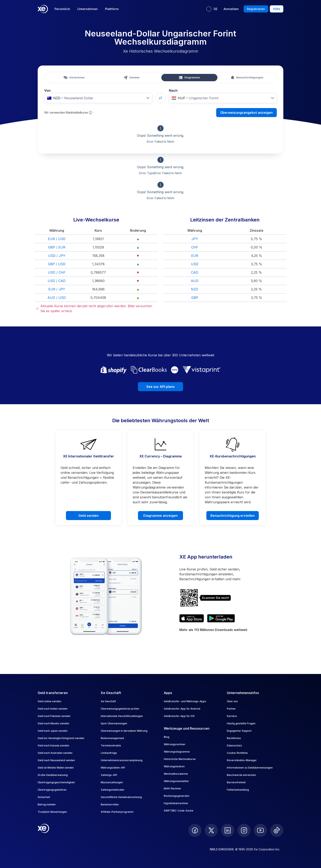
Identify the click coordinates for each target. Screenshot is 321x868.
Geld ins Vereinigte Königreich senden (61, 738)
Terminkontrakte (111, 746)
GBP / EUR (57, 247)
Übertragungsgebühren (52, 790)
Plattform (112, 9)
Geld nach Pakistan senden (54, 716)
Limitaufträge (109, 753)
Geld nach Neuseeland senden (56, 760)
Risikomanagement (112, 738)
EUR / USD (57, 239)
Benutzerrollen (110, 804)
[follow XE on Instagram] (244, 830)
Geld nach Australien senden (55, 753)
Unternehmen (88, 9)
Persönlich (62, 9)
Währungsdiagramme (177, 752)
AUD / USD (57, 298)
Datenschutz (234, 746)
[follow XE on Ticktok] (277, 830)
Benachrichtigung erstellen (233, 516)
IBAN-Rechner (172, 788)
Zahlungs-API (109, 775)
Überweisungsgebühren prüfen (120, 709)
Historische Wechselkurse (180, 759)
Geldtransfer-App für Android (182, 709)
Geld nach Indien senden (53, 709)
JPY (195, 239)
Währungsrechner (175, 744)
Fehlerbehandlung (238, 790)
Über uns (232, 701)
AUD (195, 281)
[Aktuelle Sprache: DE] (212, 9)
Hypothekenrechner (176, 803)
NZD (195, 289)
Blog (167, 737)
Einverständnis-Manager (242, 760)
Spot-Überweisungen (114, 723)
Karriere (232, 716)
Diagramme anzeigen (160, 516)
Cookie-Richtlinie (237, 753)
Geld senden (89, 516)
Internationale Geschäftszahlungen (122, 716)
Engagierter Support (239, 731)
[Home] (43, 9)
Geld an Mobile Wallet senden (56, 768)
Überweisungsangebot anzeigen (246, 113)
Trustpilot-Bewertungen (52, 812)
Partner (231, 709)
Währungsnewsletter (176, 781)
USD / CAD (57, 281)
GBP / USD (57, 264)
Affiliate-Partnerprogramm (117, 812)
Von (47, 90)
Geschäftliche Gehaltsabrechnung (121, 797)
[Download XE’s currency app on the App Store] (192, 618)
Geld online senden (49, 701)
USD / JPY (57, 256)
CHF (195, 247)
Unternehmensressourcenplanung (122, 760)
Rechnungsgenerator (177, 796)
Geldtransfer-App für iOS (179, 716)
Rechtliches (234, 738)
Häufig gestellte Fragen (241, 723)
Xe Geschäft (108, 701)
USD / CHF (57, 272)
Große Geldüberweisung (53, 775)
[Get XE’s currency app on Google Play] (221, 618)
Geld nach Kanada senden (53, 746)
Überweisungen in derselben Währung (124, 731)
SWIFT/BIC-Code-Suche (179, 811)
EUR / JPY (57, 289)
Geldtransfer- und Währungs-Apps (185, 701)
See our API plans (160, 387)
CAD (195, 272)
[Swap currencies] (160, 98)
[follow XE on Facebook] (195, 830)
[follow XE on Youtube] (260, 830)
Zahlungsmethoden (112, 790)
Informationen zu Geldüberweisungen (250, 768)
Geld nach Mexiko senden (53, 723)
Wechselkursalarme (176, 774)
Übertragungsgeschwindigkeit (56, 782)
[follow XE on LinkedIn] (228, 830)
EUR (195, 256)
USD (195, 264)
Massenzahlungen (112, 782)
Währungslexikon (174, 766)
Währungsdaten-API (113, 768)
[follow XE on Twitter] (211, 830)
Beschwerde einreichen (241, 775)
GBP (195, 298)
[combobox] (98, 98)
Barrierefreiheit (236, 782)
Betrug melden (47, 804)
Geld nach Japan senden (53, 731)
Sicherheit (44, 797)
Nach (173, 90)
